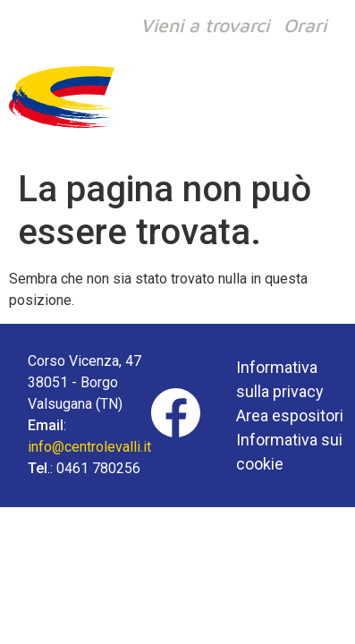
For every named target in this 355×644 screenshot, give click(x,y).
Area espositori (290, 415)
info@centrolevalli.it (89, 447)
